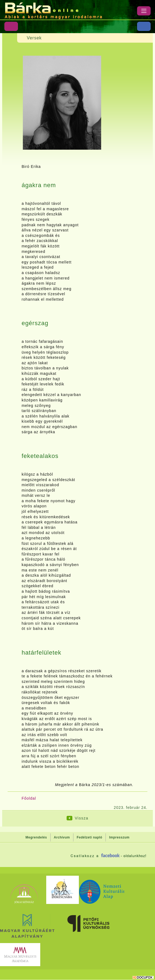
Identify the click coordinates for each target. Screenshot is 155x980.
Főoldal (29, 798)
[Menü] (144, 11)
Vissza (82, 818)
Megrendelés (36, 837)
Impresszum (119, 837)
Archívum (62, 837)
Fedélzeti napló (89, 837)
